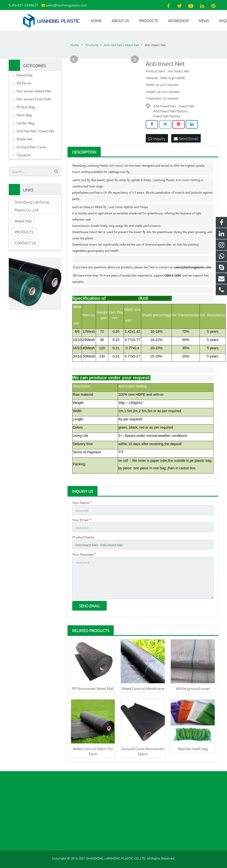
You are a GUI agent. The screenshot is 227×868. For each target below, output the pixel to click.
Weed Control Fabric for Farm (93, 751)
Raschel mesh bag (193, 749)
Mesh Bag (24, 115)
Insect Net (186, 106)
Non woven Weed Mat (34, 91)
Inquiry (157, 138)
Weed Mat (24, 75)
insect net (122, 166)
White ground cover (193, 688)
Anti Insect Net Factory (170, 111)
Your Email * (82, 520)
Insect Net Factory (167, 116)
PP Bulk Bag (26, 107)
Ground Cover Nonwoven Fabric (143, 751)
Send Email (186, 138)
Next (135, 59)
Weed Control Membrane (143, 688)
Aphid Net (160, 298)
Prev (74, 59)
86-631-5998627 (25, 5)
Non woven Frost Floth (34, 99)
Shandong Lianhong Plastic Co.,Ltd (32, 206)
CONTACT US (25, 243)
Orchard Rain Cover (31, 147)
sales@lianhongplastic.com (66, 5)
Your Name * (82, 503)
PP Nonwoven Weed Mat (93, 688)
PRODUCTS (24, 232)
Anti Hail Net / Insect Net (35, 131)
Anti (112, 166)
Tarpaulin (24, 155)
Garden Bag (25, 123)
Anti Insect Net (164, 106)
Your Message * (84, 554)
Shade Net (24, 139)
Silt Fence (24, 83)
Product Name (83, 537)
